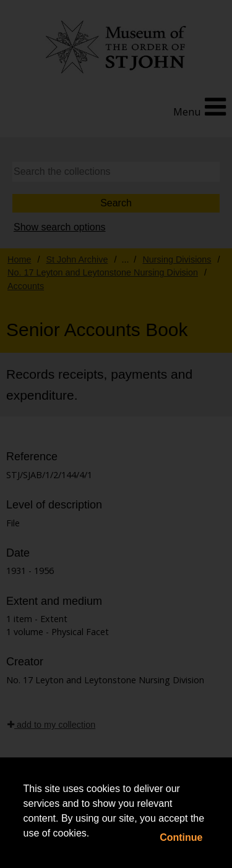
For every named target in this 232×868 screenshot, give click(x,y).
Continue (181, 837)
